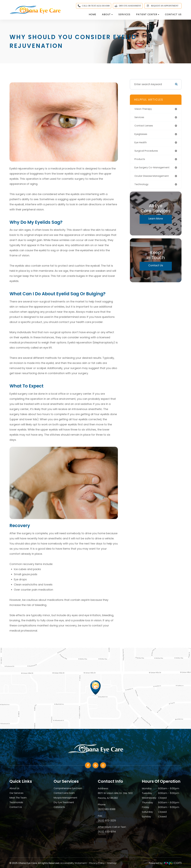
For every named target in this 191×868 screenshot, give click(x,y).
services (140, 118)
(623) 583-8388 (107, 809)
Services (124, 14)
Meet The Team (19, 798)
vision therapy (144, 109)
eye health (141, 143)
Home (93, 14)
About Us (15, 788)
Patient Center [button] (148, 14)
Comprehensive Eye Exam (70, 788)
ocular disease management (153, 178)
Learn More (156, 221)
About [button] (107, 14)
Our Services (17, 793)
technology (142, 186)
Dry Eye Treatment (65, 802)
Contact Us (173, 14)
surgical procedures (147, 152)
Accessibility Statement (73, 863)
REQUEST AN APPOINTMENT (162, 6)
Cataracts (60, 807)
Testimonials (17, 802)
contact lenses (144, 126)
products (140, 161)
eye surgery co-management (154, 169)
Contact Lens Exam (66, 793)
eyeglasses (142, 135)
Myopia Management (67, 798)
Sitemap (112, 863)
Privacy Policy (97, 863)
